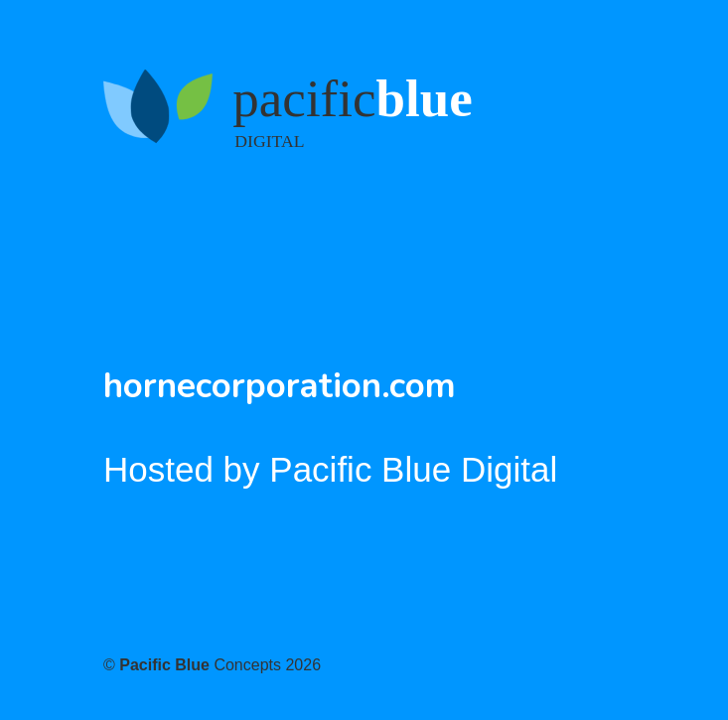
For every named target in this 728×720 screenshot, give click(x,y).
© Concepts (212, 665)
